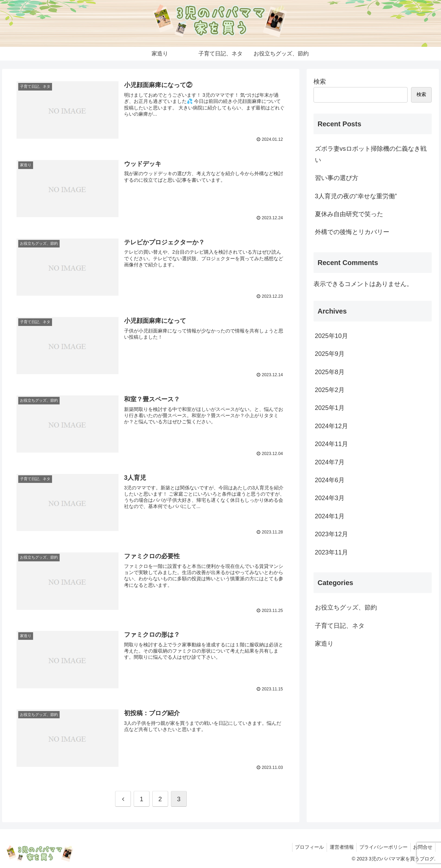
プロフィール (304, 847)
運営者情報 (338, 847)
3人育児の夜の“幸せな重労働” (356, 196)
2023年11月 (331, 552)
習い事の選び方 (337, 178)
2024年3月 (330, 498)
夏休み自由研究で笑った (349, 214)
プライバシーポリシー (381, 847)
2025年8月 (330, 372)
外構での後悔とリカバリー (352, 232)
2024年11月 (331, 444)
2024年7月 (330, 462)
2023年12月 (331, 534)
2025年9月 (330, 354)
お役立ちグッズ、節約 (346, 607)
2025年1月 (330, 408)
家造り (324, 644)
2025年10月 (331, 336)
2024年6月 (330, 480)
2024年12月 (331, 426)
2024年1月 (330, 516)
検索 (320, 82)
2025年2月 (330, 390)
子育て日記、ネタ (340, 626)
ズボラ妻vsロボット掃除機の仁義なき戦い (371, 154)
